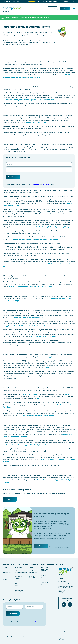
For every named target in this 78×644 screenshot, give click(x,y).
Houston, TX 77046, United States (67, 588)
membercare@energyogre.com (66, 583)
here (48, 368)
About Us (5, 570)
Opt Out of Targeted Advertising (62, 638)
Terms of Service (47, 184)
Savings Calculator (34, 570)
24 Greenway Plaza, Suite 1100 (66, 586)
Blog (16, 583)
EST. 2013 (12, 9)
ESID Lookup (32, 580)
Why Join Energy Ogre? (20, 570)
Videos (10, 499)
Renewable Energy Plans (46, 357)
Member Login (53, 8)
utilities (68, 394)
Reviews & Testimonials (20, 581)
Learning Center (19, 576)
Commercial (15, 2)
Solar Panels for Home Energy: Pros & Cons (38, 415)
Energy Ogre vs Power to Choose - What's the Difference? (24, 326)
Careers (5, 575)
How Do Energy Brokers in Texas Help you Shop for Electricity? (35, 239)
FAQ (16, 588)
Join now (41, 551)
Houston (43, 578)
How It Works (18, 579)
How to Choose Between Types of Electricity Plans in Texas (31, 286)
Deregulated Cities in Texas (36, 122)
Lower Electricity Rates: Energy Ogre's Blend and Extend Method (30, 100)
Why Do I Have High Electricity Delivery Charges (53, 227)
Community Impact (7, 572)
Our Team (5, 579)
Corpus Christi (45, 582)
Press (4, 577)
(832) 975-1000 (62, 581)
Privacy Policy (36, 184)
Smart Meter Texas (30, 394)
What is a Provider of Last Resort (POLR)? (28, 317)
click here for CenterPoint (19, 436)
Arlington (43, 580)
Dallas (43, 573)
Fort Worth (44, 575)
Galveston (44, 585)
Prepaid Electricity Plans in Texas (43, 336)
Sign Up (65, 8)
